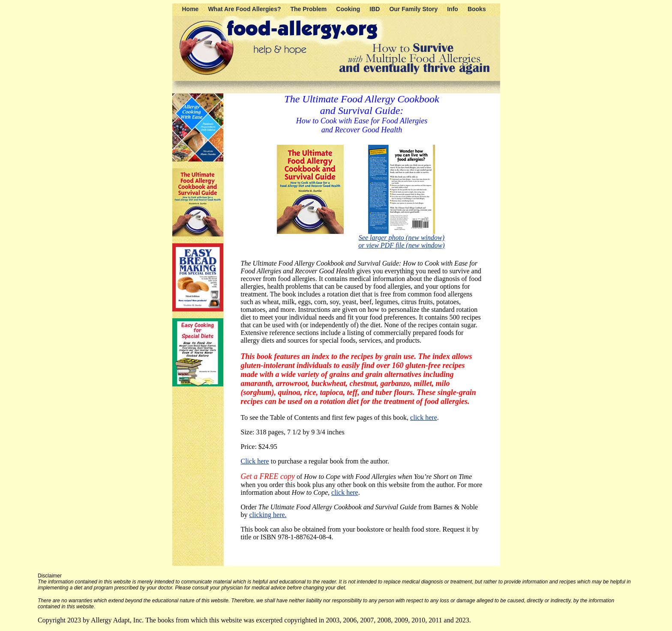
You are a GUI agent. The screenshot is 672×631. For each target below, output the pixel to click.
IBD (375, 9)
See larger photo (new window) (402, 238)
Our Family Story (413, 9)
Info (453, 9)
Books (477, 9)
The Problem (309, 9)
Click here (255, 461)
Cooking (348, 9)
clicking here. (268, 515)
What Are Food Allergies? (244, 9)
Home (190, 9)
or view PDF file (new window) (401, 245)
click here (424, 417)
